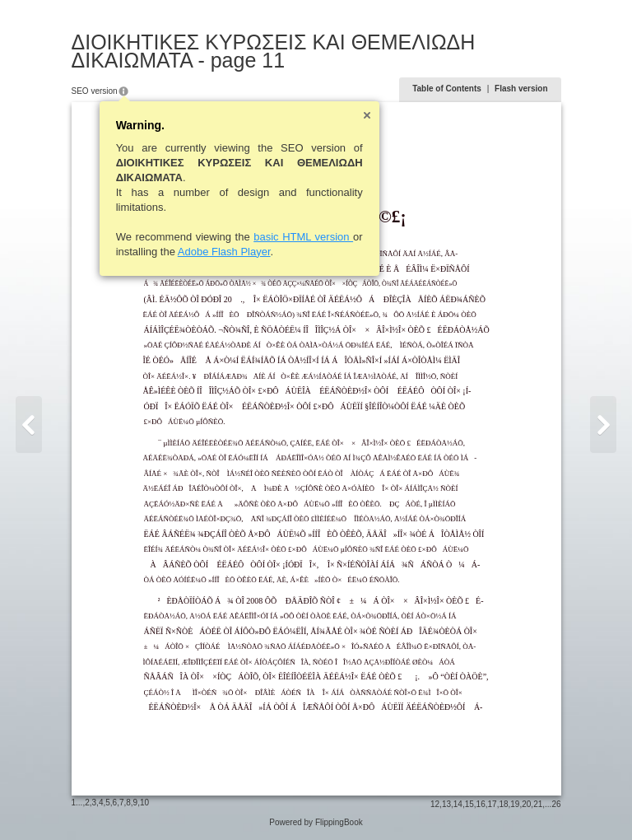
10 (144, 803)
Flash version (521, 89)
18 (503, 804)
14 (458, 804)
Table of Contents (447, 89)
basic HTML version (303, 237)
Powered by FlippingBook (316, 822)
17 (493, 804)
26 (556, 804)
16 (481, 804)
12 (435, 804)
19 (515, 804)
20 (526, 804)
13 (446, 804)
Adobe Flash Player (224, 252)
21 (538, 804)
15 (469, 804)
